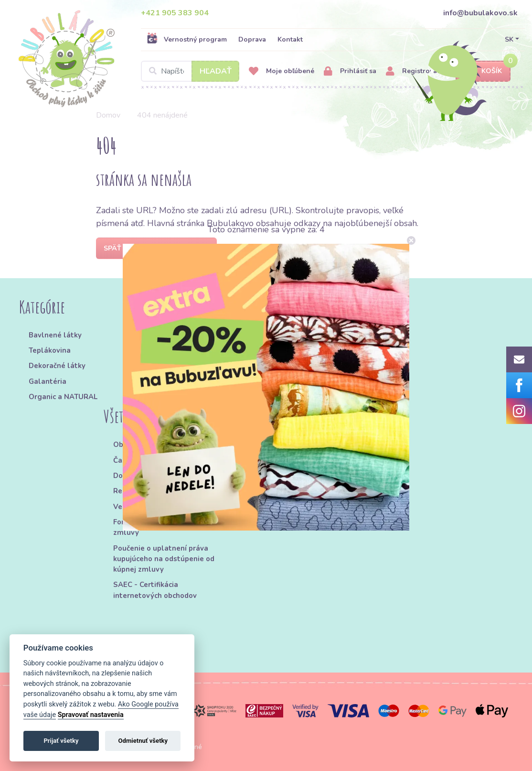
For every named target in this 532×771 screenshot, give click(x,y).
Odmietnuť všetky (143, 741)
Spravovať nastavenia (91, 715)
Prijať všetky (61, 741)
